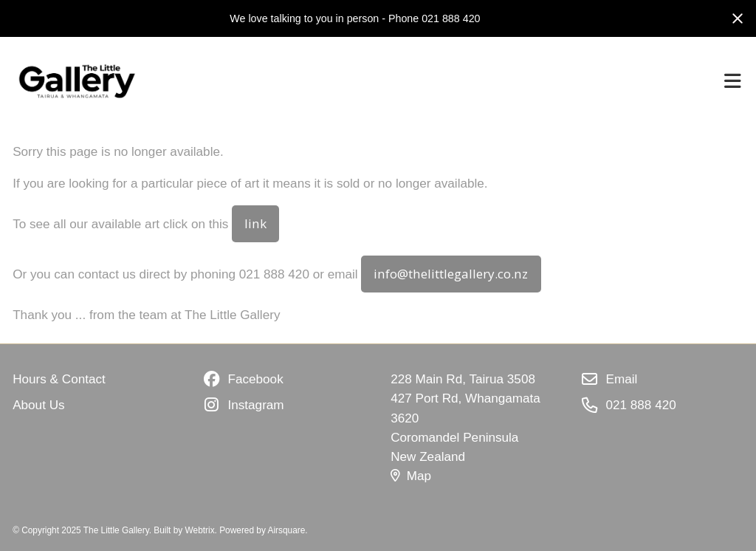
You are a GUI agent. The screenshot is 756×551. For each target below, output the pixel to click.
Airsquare (287, 530)
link (255, 223)
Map (411, 476)
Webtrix (200, 530)
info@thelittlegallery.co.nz (451, 274)
